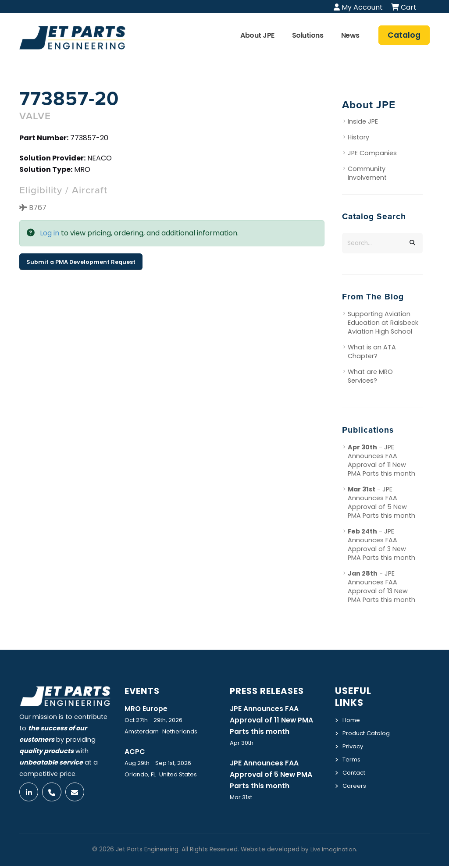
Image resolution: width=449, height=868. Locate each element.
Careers (355, 794)
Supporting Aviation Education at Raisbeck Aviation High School (383, 323)
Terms (353, 768)
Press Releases (271, 691)
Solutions (308, 35)
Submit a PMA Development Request (81, 262)
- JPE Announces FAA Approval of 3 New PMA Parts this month (381, 544)
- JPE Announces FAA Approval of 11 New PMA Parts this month (381, 460)
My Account (358, 7)
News (350, 35)
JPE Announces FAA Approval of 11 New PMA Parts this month (275, 720)
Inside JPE (363, 122)
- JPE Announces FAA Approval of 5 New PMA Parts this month (381, 502)
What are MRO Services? (370, 376)
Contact (356, 781)
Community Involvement (367, 174)
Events (144, 691)
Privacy (354, 756)
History (358, 138)
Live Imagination (333, 852)
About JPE (257, 35)
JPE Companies (372, 153)
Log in (50, 233)
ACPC (136, 752)
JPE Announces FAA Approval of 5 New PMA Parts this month (275, 776)
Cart (404, 7)
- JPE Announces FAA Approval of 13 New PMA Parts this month (381, 587)
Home (352, 720)
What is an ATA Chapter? (372, 352)
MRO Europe (148, 708)
